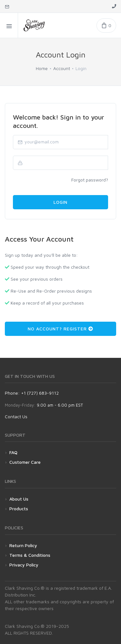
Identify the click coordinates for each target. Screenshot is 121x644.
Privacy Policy (24, 565)
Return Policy (23, 545)
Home (42, 68)
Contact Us (16, 416)
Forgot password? (90, 180)
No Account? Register (60, 329)
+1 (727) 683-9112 (40, 393)
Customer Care (25, 462)
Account (62, 68)
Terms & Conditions (30, 555)
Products (19, 509)
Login (60, 202)
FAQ (13, 452)
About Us (19, 499)
